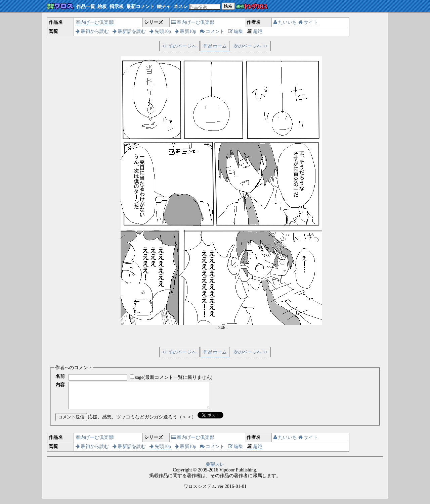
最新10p (186, 31)
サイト (308, 22)
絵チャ (164, 7)
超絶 (255, 31)
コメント (212, 31)
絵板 (102, 7)
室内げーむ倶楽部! (95, 22)
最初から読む (92, 31)
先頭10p (160, 31)
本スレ (181, 7)
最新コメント (140, 7)
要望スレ (215, 469)
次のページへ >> (251, 46)
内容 (60, 385)
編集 (236, 31)
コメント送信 (71, 422)
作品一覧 (86, 7)
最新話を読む (129, 31)
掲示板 (117, 7)
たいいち (285, 22)
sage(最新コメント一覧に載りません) (174, 377)
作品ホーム (215, 46)
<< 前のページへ (179, 46)
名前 (60, 376)
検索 (228, 6)
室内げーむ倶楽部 (193, 22)
